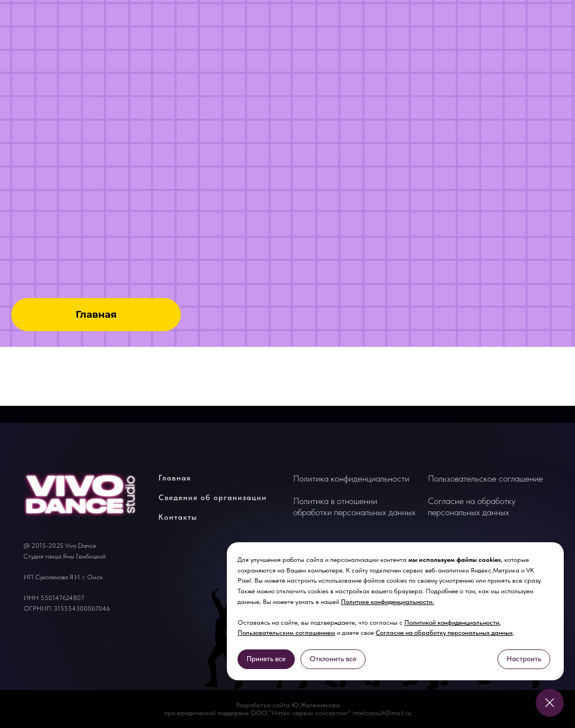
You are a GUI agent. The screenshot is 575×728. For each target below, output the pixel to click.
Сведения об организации (213, 497)
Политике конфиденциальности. (387, 602)
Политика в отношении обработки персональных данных (354, 507)
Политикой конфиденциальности (452, 622)
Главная (175, 478)
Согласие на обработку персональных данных (444, 633)
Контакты (178, 517)
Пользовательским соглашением (286, 633)
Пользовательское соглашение (485, 479)
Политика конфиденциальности (351, 479)
